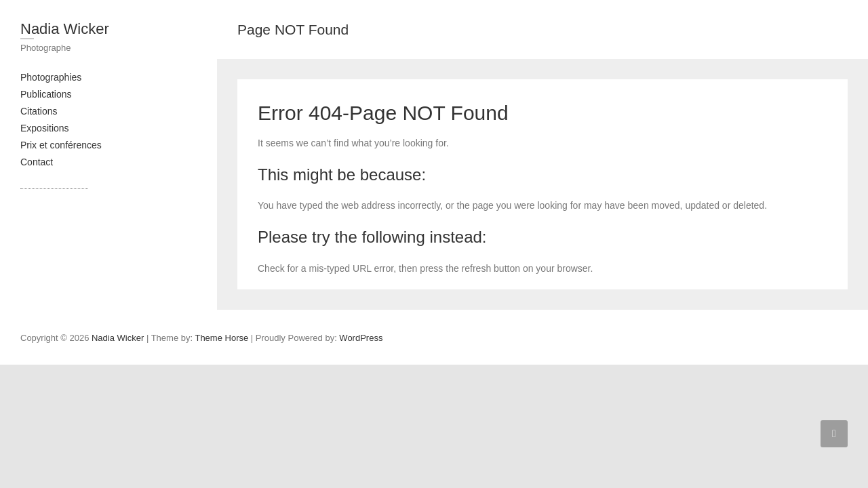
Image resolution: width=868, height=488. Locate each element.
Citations (39, 111)
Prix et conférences (61, 145)
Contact (37, 162)
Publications (46, 94)
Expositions (45, 128)
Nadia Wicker (65, 29)
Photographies (51, 77)
